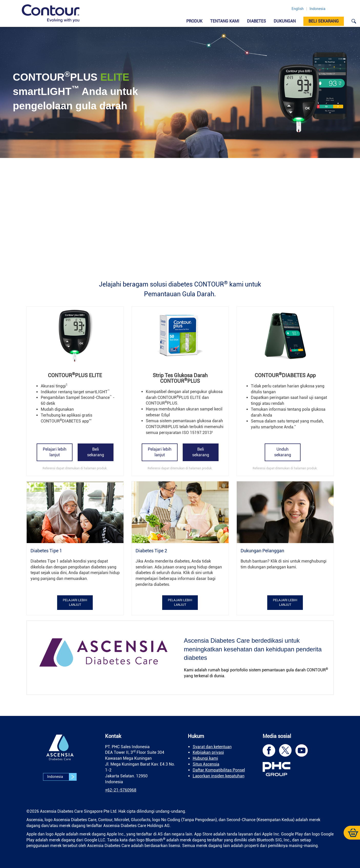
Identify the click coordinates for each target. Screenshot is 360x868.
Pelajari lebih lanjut (55, 452)
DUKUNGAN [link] (285, 21)
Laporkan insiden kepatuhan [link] (219, 776)
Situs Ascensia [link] (206, 764)
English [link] (298, 9)
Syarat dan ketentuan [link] (212, 747)
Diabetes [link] (256, 21)
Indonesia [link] (317, 9)
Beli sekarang (96, 452)
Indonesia (62, 777)
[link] (51, 13)
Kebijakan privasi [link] (208, 752)
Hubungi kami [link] (205, 758)
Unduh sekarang (283, 452)
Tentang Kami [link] (225, 21)
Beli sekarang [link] (324, 21)
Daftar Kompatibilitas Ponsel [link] (219, 770)
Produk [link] (194, 21)
